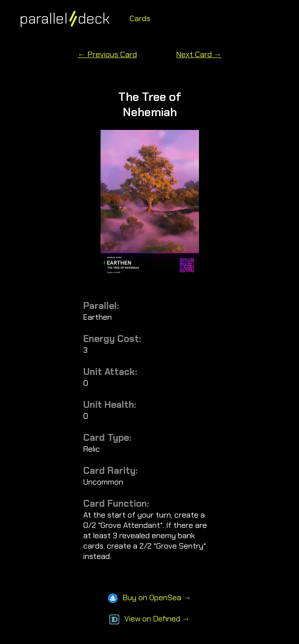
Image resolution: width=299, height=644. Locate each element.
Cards (140, 18)
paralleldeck (65, 18)
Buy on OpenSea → (149, 598)
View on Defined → (150, 619)
